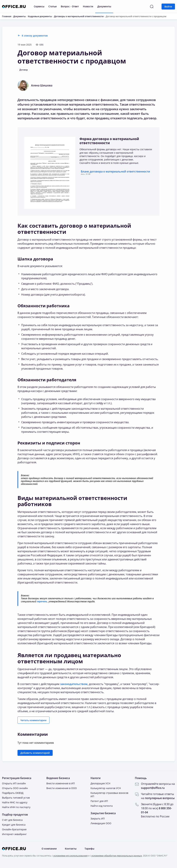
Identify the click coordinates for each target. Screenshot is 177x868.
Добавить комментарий (35, 753)
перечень (42, 601)
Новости (88, 6)
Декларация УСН (100, 783)
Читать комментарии (33, 720)
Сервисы (39, 6)
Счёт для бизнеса (12, 820)
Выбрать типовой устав (16, 798)
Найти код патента (102, 806)
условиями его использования (70, 856)
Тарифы (89, 849)
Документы (104, 6)
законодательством (74, 684)
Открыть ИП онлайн (14, 783)
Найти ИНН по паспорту (16, 807)
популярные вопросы (160, 798)
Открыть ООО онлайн (15, 788)
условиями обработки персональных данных (117, 856)
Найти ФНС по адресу (15, 802)
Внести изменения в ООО (62, 788)
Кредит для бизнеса (14, 825)
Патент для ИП (99, 801)
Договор (24, 70)
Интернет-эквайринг (14, 834)
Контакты (71, 849)
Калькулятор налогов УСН (106, 788)
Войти (168, 7)
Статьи (53, 6)
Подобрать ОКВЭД (13, 793)
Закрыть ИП (98, 819)
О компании (49, 849)
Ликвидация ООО (101, 823)
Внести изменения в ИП (61, 783)
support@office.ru (153, 788)
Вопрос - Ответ (70, 6)
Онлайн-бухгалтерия (14, 829)
